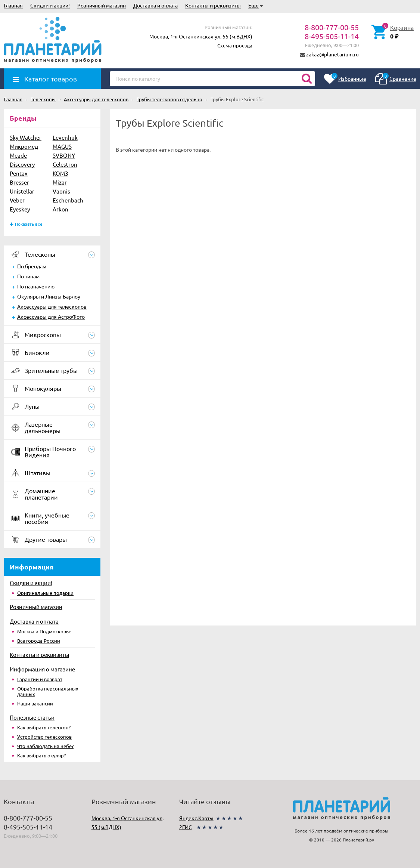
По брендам (32, 266)
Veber (17, 200)
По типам (28, 276)
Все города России (39, 641)
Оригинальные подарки (45, 593)
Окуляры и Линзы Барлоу (49, 296)
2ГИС (186, 827)
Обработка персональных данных (48, 691)
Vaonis (61, 191)
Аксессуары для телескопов (52, 306)
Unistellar (22, 191)
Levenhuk (65, 137)
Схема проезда (235, 45)
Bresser (19, 182)
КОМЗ (60, 173)
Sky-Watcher (26, 137)
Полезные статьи (32, 717)
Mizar (60, 182)
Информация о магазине (42, 669)
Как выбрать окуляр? (41, 755)
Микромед (24, 146)
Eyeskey (20, 209)
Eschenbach (68, 200)
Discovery (22, 164)
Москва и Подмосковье (44, 631)
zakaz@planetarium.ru (332, 54)
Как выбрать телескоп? (44, 727)
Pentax (19, 173)
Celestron (65, 164)
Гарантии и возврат (40, 679)
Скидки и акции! (50, 5)
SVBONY (64, 155)
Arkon (60, 209)
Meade (18, 155)
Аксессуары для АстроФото (51, 316)
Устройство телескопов (44, 737)
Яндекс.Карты (196, 818)
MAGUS (62, 146)
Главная (13, 5)
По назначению (36, 286)
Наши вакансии (35, 703)
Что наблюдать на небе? (45, 746)
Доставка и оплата (155, 5)
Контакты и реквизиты (213, 5)
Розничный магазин (102, 5)
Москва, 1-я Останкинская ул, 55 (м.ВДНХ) (201, 36)
